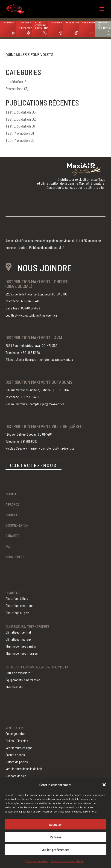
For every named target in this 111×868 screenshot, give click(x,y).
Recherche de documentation (104, 25)
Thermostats (14, 687)
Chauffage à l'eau (17, 598)
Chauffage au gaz (17, 613)
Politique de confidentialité (47, 248)
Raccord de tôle (16, 776)
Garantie (12, 536)
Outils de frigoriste (18, 673)
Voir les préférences (55, 850)
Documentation (17, 525)
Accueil (11, 494)
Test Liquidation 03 (21, 112)
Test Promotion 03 (20, 140)
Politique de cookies (37, 861)
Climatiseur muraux (18, 639)
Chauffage (8, 22)
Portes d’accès (15, 755)
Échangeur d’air (16, 734)
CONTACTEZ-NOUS (34, 465)
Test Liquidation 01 (20, 126)
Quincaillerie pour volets (29, 54)
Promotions (15, 89)
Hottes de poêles (17, 762)
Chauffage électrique (19, 606)
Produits (12, 515)
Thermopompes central (21, 646)
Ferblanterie (73, 22)
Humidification (89, 22)
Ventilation (57, 22)
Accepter (55, 824)
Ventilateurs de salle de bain (24, 769)
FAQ (8, 546)
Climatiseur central (18, 632)
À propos (12, 504)
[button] (104, 785)
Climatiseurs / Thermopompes (25, 25)
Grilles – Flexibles (17, 741)
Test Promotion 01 (20, 133)
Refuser (56, 837)
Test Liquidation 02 (21, 119)
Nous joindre (15, 557)
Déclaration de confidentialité (67, 861)
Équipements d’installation (23, 680)
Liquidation (14, 81)
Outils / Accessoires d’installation (41, 25)
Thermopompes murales (22, 653)
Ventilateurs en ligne (19, 748)
